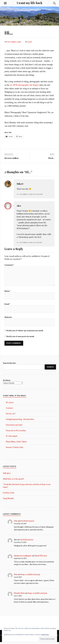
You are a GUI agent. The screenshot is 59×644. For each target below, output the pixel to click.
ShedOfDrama (41, 557)
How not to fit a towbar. (16, 432)
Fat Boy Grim (9, 495)
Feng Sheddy (8, 500)
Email (7, 306)
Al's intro (10, 404)
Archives (7, 382)
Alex (31, 42)
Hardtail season (27, 523)
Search (50, 369)
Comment (9, 265)
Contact (9, 410)
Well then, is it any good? (14, 481)
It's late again (12, 438)
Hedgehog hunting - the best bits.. (20, 421)
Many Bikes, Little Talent (16, 444)
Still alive (7, 475)
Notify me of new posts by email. (20, 338)
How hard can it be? (14, 427)
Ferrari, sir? (11, 416)
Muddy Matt (19, 595)
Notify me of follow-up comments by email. (25, 332)
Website (8, 319)
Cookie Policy (45, 635)
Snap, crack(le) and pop (30, 576)
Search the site (9, 365)
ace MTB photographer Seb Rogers (25, 85)
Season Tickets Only (15, 449)
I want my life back (30, 3)
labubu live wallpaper (23, 557)
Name (8, 292)
